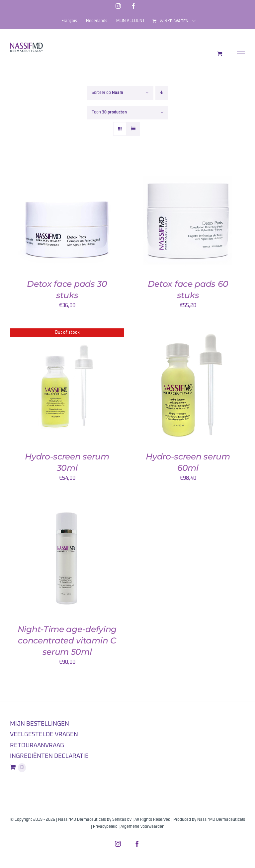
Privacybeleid (105, 827)
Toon (109, 112)
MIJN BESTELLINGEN (40, 724)
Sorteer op (107, 93)
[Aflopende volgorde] (162, 93)
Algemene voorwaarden (142, 827)
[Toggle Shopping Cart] (220, 54)
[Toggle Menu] (241, 54)
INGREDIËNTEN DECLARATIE (49, 756)
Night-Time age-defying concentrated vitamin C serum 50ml (67, 640)
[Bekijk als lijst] (133, 129)
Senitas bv (122, 820)
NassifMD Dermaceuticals (221, 820)
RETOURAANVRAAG (37, 746)
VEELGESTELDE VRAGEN (44, 735)
